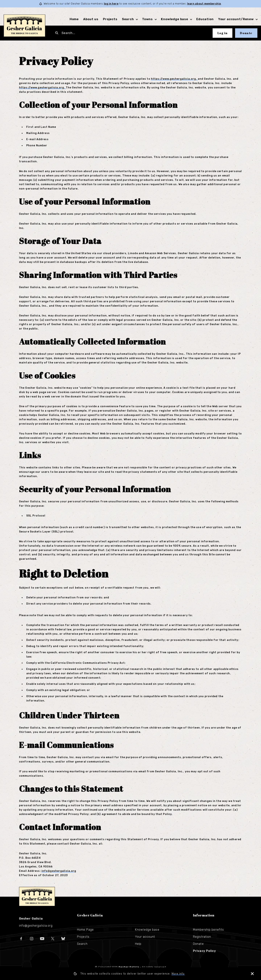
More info (178, 974)
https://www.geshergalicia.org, (174, 79)
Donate (246, 33)
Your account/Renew (236, 19)
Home (74, 19)
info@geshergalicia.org (59, 871)
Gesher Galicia (37, 896)
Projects (110, 19)
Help (138, 944)
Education (205, 19)
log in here (111, 4)
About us (91, 19)
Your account (145, 937)
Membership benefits (208, 930)
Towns (147, 19)
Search (128, 19)
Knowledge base (175, 19)
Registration (202, 937)
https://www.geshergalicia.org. (42, 88)
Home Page (85, 930)
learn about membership (204, 4)
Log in (223, 33)
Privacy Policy (204, 951)
